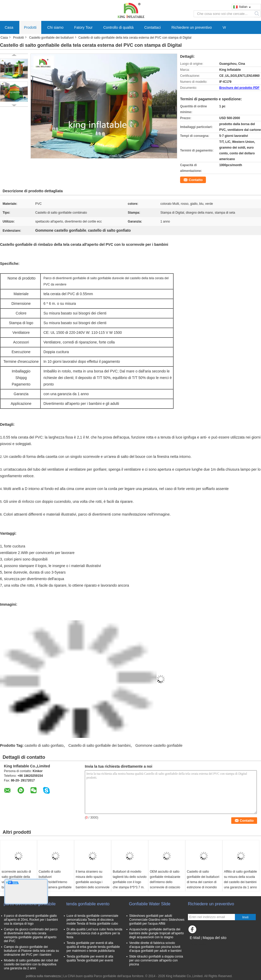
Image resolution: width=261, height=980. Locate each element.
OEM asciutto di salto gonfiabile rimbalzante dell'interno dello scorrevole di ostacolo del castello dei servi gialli (165, 885)
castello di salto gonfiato (44, 745)
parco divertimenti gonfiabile (30, 904)
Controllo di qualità (118, 27)
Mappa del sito (214, 938)
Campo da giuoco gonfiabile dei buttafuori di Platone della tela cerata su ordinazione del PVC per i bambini (31, 951)
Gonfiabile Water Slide (150, 904)
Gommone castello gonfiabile (159, 745)
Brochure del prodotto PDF (239, 88)
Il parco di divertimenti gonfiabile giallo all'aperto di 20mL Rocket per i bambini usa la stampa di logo (31, 920)
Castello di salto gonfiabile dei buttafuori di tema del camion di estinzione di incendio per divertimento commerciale (203, 885)
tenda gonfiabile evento (88, 904)
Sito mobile (197, 944)
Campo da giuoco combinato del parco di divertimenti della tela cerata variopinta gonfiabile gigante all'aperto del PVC (31, 935)
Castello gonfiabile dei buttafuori (51, 38)
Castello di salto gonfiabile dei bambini (99, 745)
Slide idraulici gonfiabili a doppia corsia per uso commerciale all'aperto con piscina (156, 960)
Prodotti (30, 27)
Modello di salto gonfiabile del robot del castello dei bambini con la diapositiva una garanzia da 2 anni (31, 964)
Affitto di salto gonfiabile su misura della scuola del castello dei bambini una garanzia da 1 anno (241, 879)
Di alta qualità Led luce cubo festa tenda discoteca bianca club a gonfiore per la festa (94, 933)
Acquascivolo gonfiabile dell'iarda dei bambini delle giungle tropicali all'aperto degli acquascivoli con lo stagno (156, 933)
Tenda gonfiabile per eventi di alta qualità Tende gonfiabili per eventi (90, 958)
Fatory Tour (83, 27)
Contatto (196, 180)
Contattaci (153, 27)
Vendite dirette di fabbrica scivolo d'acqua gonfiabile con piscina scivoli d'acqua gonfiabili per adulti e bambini (155, 947)
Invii (245, 917)
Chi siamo (55, 27)
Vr (224, 27)
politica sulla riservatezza (43, 976)
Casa (9, 27)
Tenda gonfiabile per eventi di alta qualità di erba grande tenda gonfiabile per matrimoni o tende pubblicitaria (93, 947)
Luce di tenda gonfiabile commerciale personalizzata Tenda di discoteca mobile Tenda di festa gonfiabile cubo (92, 920)
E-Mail (195, 938)
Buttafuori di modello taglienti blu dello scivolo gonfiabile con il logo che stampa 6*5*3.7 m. (130, 879)
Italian (245, 7)
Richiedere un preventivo (192, 27)
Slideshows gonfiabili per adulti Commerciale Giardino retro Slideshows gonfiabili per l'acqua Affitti (157, 920)
